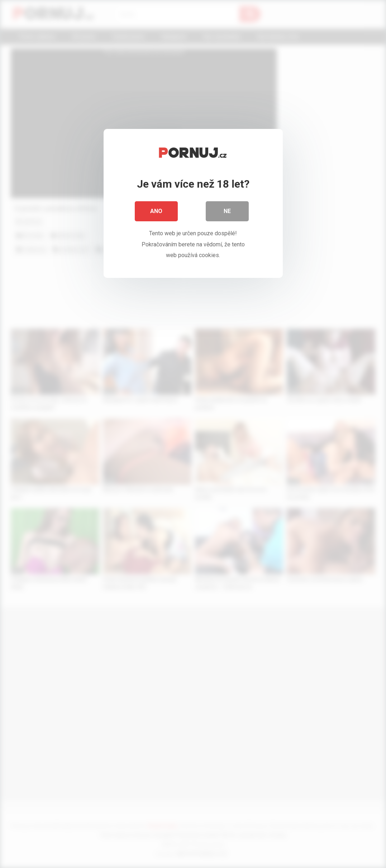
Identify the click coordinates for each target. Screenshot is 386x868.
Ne (227, 211)
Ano (156, 211)
